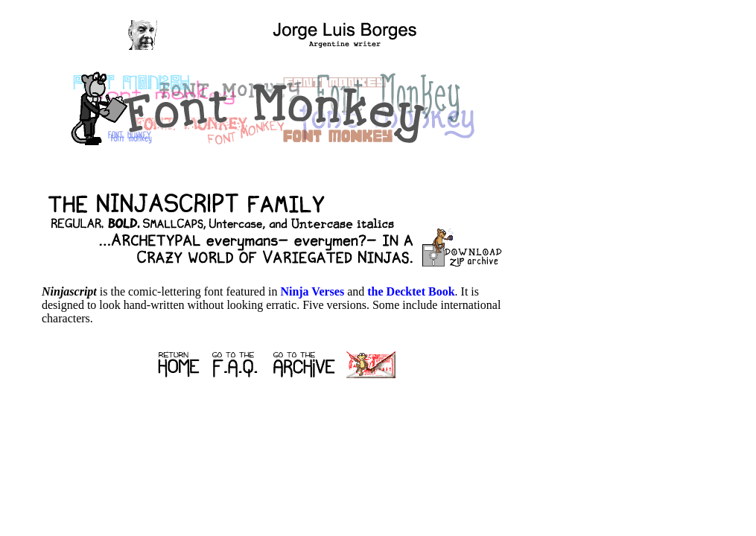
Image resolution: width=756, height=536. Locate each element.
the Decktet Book (411, 291)
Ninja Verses (312, 291)
